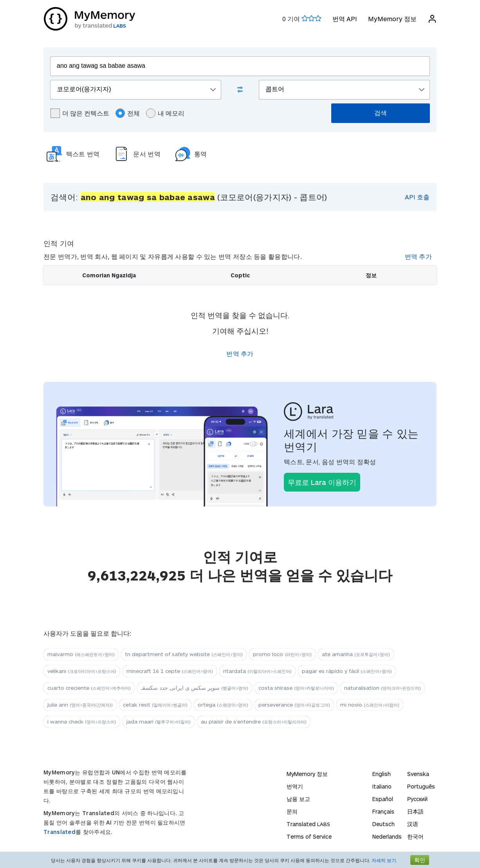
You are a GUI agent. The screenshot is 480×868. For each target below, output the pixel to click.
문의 (292, 811)
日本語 (415, 811)
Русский (417, 799)
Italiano (382, 786)
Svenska (418, 774)
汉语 (413, 824)
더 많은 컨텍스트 (80, 113)
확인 (420, 860)
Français (383, 811)
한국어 (415, 836)
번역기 (295, 786)
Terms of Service (309, 836)
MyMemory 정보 (392, 19)
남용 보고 (298, 799)
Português (421, 786)
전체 (128, 113)
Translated (60, 832)
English (382, 774)
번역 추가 (419, 256)
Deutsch (383, 824)
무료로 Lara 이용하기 (322, 482)
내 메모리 (165, 113)
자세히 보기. (384, 860)
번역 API (344, 19)
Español (383, 799)
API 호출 (417, 197)
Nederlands (387, 836)
